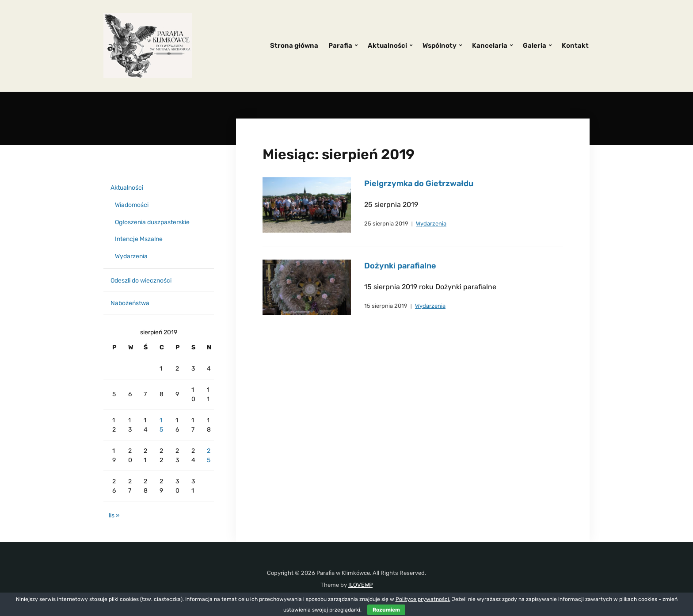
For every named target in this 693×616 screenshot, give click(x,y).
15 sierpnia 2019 (386, 306)
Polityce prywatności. (423, 599)
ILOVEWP (360, 585)
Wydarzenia (431, 224)
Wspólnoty (440, 46)
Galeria (535, 46)
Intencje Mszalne (139, 239)
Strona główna (294, 46)
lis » (114, 515)
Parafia (340, 46)
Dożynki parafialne (400, 266)
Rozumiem (386, 610)
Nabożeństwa (130, 303)
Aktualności (387, 46)
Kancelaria (490, 46)
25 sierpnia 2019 (386, 224)
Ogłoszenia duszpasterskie (152, 222)
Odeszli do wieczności (141, 281)
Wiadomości (132, 205)
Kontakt (575, 46)
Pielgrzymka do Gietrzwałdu (419, 184)
